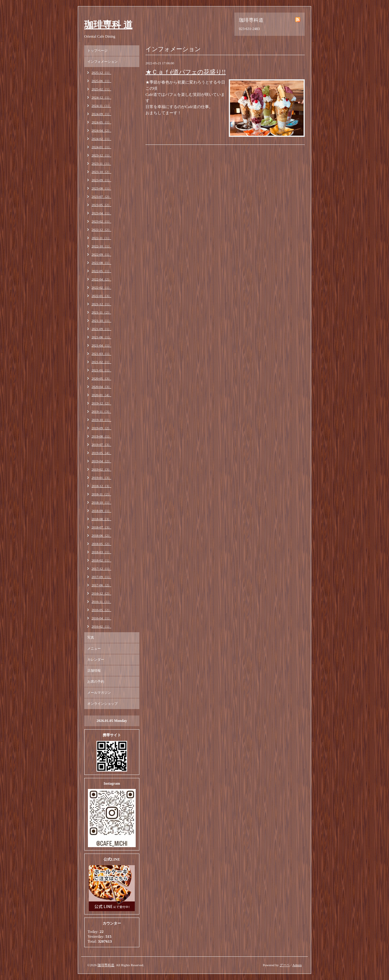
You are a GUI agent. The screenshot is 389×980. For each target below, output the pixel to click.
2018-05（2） (101, 544)
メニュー (94, 648)
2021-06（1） (101, 337)
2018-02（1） (101, 560)
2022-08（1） (101, 263)
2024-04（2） (101, 130)
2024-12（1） (101, 97)
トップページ (97, 51)
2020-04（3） (101, 387)
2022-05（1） (101, 271)
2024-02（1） (101, 139)
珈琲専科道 (106, 965)
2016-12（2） (101, 593)
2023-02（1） (101, 221)
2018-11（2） (101, 494)
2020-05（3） (101, 378)
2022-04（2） (101, 279)
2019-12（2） (101, 403)
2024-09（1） (101, 114)
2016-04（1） (101, 618)
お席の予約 (96, 681)
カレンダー (96, 659)
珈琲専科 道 (108, 25)
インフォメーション (102, 62)
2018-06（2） (101, 535)
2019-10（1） (101, 420)
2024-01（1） (101, 147)
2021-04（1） (101, 345)
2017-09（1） (101, 577)
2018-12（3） (101, 486)
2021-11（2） (101, 312)
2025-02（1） (101, 89)
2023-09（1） (101, 180)
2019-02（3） (101, 469)
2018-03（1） (101, 552)
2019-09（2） (101, 428)
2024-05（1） (101, 122)
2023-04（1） (101, 213)
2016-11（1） (101, 602)
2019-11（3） (101, 411)
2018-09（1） (101, 511)
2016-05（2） (101, 610)
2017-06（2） (101, 585)
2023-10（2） (101, 172)
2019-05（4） (101, 453)
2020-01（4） (101, 395)
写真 (91, 637)
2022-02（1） (101, 287)
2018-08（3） (101, 519)
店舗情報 (94, 670)
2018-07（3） (101, 527)
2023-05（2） (101, 205)
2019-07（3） (101, 445)
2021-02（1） (101, 362)
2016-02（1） (101, 626)
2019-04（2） (101, 461)
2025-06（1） (101, 81)
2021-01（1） (101, 370)
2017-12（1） (101, 569)
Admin (297, 965)
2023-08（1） (101, 188)
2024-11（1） (101, 106)
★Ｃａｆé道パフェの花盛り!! (186, 72)
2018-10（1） (101, 502)
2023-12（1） (101, 155)
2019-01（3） (101, 478)
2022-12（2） (101, 230)
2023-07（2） (101, 197)
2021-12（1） (101, 304)
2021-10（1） (101, 321)
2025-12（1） (101, 73)
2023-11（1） (101, 163)
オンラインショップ (102, 704)
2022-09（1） (101, 254)
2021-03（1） (101, 354)
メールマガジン (99, 693)
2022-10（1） (101, 246)
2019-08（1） (101, 436)
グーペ (285, 965)
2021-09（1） (101, 329)
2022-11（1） (101, 238)
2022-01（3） (101, 296)
